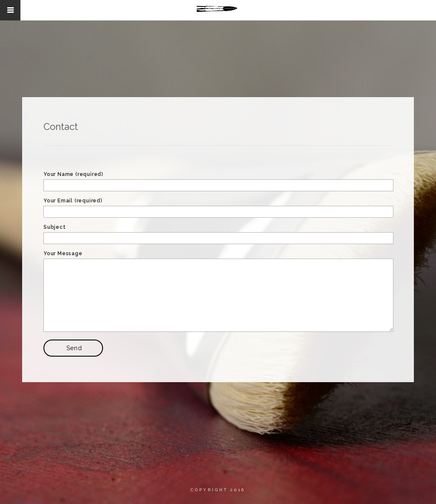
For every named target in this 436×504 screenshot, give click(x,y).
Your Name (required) (218, 181)
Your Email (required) (218, 208)
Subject (218, 234)
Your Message (218, 292)
